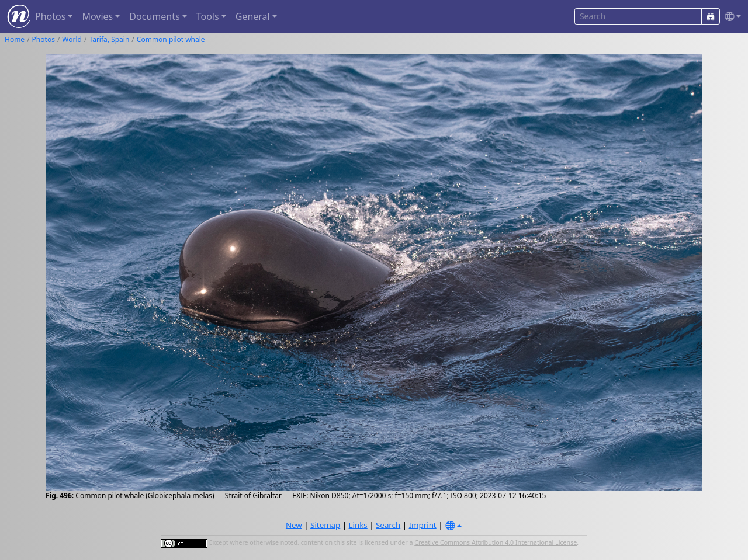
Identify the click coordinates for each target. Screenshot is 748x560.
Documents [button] (154, 16)
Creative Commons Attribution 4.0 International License (496, 542)
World (72, 39)
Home (15, 39)
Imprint (423, 525)
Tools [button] (208, 16)
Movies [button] (97, 16)
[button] (730, 17)
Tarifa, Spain (109, 39)
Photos (44, 39)
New (294, 525)
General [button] (253, 16)
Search (388, 525)
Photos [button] (50, 16)
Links (358, 525)
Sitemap (325, 525)
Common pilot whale (171, 39)
